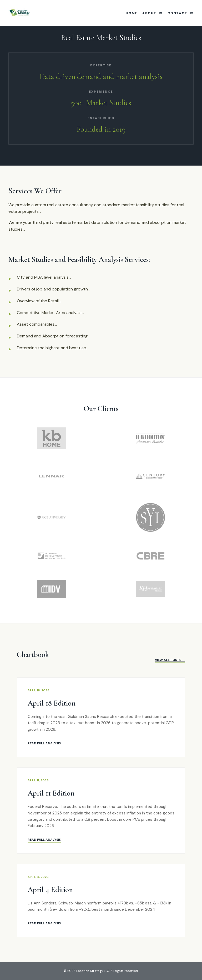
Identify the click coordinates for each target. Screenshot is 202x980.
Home (132, 13)
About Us (152, 13)
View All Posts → (170, 660)
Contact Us (181, 13)
